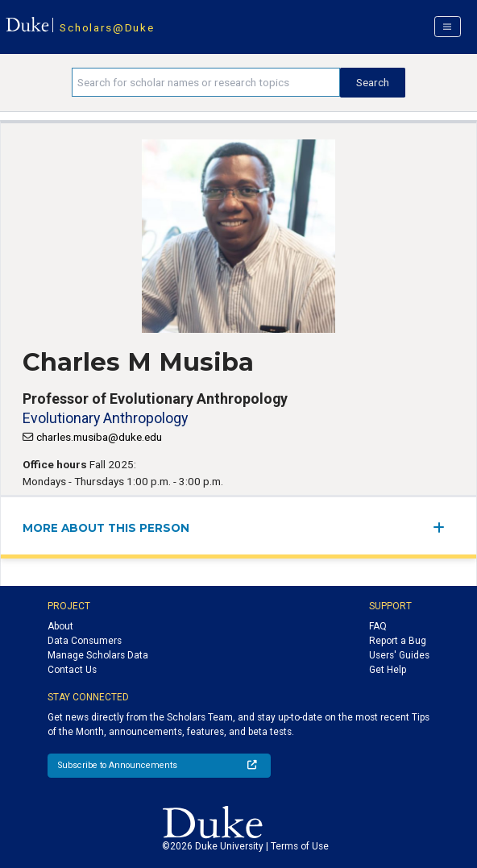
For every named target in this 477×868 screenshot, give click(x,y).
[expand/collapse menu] (444, 527)
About (60, 626)
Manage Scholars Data (98, 655)
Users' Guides (399, 655)
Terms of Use (300, 846)
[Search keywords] (206, 82)
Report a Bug (398, 641)
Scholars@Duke (107, 27)
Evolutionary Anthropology (105, 418)
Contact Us (72, 670)
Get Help (388, 670)
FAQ (378, 626)
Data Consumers (85, 641)
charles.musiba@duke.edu (99, 437)
